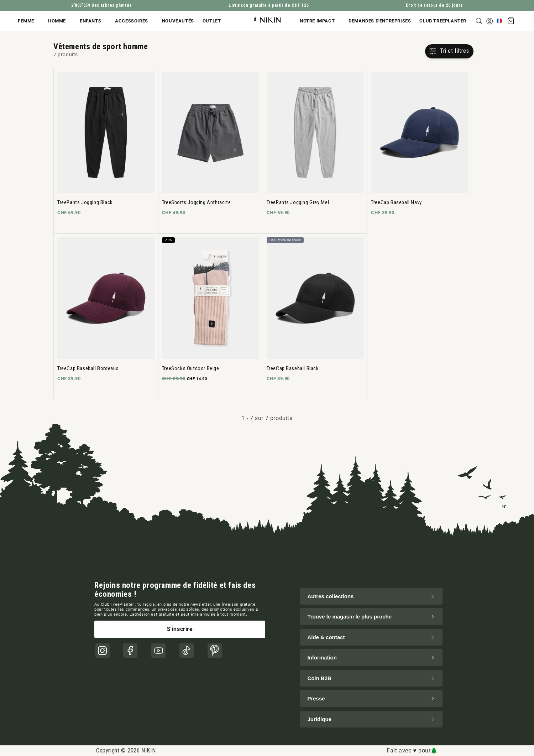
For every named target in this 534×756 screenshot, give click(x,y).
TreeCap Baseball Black (293, 368)
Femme (26, 21)
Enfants (90, 21)
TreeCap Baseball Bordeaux (88, 368)
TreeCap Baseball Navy (396, 202)
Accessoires (132, 21)
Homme (57, 21)
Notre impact (317, 21)
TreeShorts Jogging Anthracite (196, 202)
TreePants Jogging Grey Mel (298, 202)
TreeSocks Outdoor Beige (191, 368)
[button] (31, 21)
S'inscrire (180, 629)
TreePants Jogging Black (85, 202)
